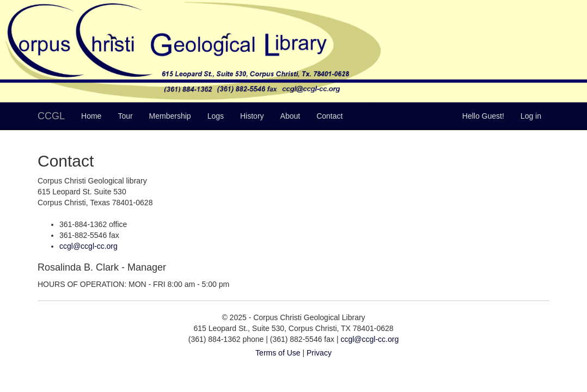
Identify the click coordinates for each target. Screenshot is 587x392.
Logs (216, 116)
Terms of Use (278, 353)
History (252, 116)
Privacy (319, 353)
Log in (531, 116)
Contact (329, 116)
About (291, 116)
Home (91, 116)
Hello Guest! (483, 116)
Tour (125, 116)
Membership (170, 116)
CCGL (51, 116)
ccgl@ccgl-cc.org (88, 246)
